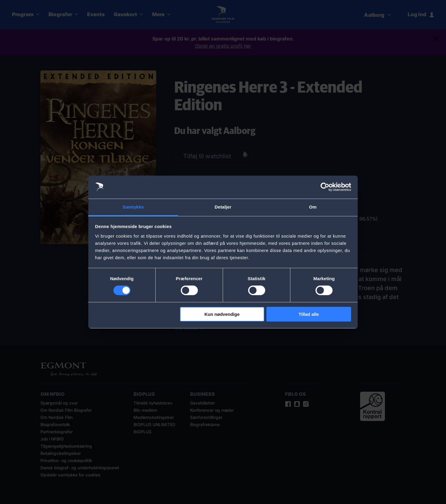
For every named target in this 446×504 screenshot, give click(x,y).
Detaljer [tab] (223, 207)
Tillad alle (309, 314)
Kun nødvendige (222, 314)
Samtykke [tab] (133, 207)
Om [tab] (313, 207)
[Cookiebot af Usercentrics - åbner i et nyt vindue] (325, 187)
